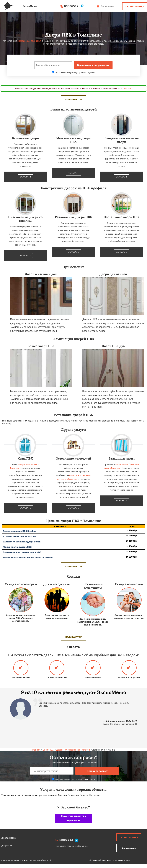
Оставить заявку (135, 6)
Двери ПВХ (48, 750)
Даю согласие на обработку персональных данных (74, 73)
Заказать (25, 177)
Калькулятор (105, 6)
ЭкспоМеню (9, 838)
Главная (36, 750)
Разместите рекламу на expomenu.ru (73, 818)
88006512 (71, 6)
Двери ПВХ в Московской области (73, 750)
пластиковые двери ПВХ (29, 41)
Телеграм (127, 89)
